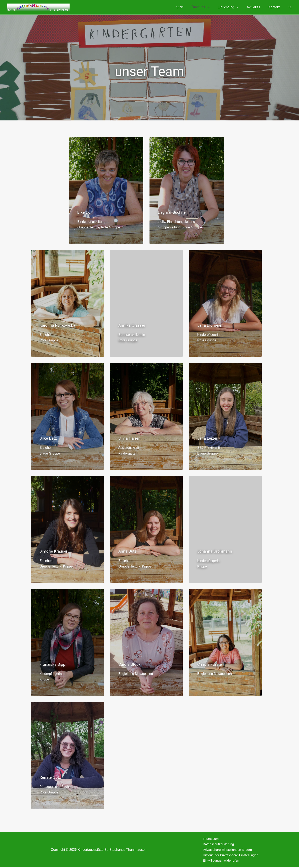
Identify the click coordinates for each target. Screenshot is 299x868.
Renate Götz (51, 777)
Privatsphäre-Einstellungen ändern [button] (226, 850)
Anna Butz (128, 551)
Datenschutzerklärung (217, 844)
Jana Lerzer (208, 438)
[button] (290, 7)
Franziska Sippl (53, 664)
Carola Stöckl (131, 664)
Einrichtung (230, 7)
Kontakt (275, 7)
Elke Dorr (86, 212)
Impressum (209, 838)
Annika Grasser (132, 325)
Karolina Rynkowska (58, 325)
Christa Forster (211, 664)
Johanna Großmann (216, 551)
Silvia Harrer (130, 438)
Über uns (204, 7)
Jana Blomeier (211, 325)
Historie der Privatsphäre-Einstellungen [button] (229, 855)
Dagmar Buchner (173, 212)
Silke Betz (49, 438)
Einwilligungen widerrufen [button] (219, 861)
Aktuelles (256, 7)
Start (187, 7)
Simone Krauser (54, 551)
